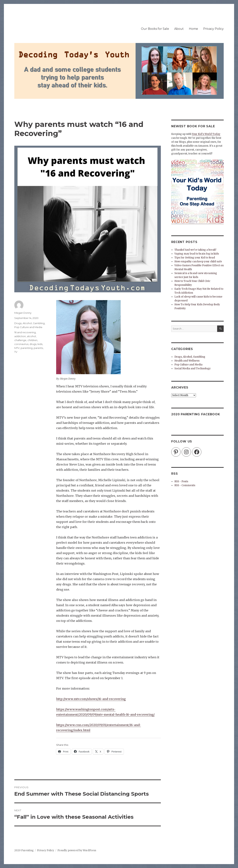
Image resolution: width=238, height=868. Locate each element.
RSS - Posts (181, 481)
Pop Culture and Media (28, 327)
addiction (20, 336)
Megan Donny (23, 313)
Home (193, 29)
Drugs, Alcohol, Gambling (29, 323)
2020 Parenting (24, 850)
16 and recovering (25, 332)
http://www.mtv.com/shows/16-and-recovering (91, 699)
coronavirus (21, 344)
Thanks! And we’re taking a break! (195, 250)
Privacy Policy (213, 29)
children (32, 340)
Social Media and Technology (193, 369)
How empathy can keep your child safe (198, 262)
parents (38, 348)
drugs (33, 344)
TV (16, 352)
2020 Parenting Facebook (196, 414)
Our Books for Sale (155, 29)
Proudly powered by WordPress (77, 850)
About (179, 29)
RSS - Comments (185, 485)
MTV (17, 348)
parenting (27, 348)
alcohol (31, 336)
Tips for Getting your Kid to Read (195, 258)
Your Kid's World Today (206, 134)
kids (40, 344)
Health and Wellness (187, 361)
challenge (20, 340)
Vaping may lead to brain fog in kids (197, 254)
